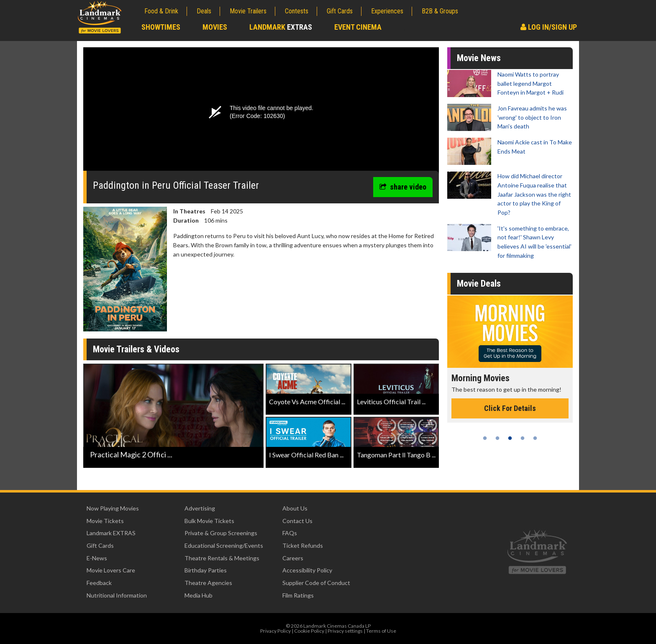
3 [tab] (510, 438)
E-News (97, 558)
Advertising (200, 508)
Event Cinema (358, 27)
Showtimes (161, 27)
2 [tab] (497, 438)
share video (403, 187)
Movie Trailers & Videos (136, 349)
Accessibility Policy (307, 570)
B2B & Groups (440, 11)
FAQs (290, 533)
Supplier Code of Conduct (316, 583)
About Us (295, 508)
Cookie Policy (309, 631)
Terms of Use (381, 631)
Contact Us (297, 521)
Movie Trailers (248, 11)
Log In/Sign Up (549, 27)
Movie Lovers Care (111, 570)
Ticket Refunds (303, 545)
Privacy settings (345, 631)
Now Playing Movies (113, 508)
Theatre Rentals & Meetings (222, 558)
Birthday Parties (206, 570)
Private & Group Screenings (221, 533)
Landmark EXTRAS (111, 533)
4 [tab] (523, 438)
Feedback (99, 583)
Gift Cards (340, 11)
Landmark (281, 27)
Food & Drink (161, 11)
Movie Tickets (105, 521)
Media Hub (199, 595)
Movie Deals (479, 284)
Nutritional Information (117, 595)
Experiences (387, 11)
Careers (293, 558)
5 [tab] (535, 438)
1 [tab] (485, 438)
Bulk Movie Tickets (209, 521)
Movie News (479, 58)
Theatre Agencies (208, 583)
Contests (297, 11)
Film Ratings (298, 595)
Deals (204, 11)
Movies (215, 27)
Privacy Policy (275, 631)
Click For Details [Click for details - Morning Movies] (510, 408)
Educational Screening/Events (224, 545)
